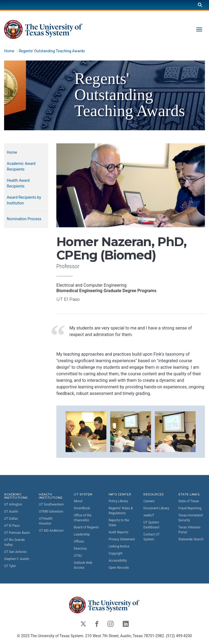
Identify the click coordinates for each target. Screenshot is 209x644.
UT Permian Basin (17, 533)
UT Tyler (10, 566)
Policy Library (118, 501)
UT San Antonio (15, 552)
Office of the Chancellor (83, 518)
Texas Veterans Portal (189, 530)
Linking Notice (119, 546)
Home (9, 51)
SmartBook (82, 508)
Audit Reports (119, 532)
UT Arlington (13, 505)
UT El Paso (12, 526)
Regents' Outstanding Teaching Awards (52, 51)
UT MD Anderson (51, 531)
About (78, 501)
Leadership (82, 534)
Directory (80, 549)
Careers (149, 501)
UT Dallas (11, 519)
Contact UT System (152, 537)
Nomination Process (24, 219)
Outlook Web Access (83, 565)
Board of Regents (86, 527)
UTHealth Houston (46, 521)
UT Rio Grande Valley (14, 543)
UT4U (78, 556)
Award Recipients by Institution (24, 200)
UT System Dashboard (151, 525)
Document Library (156, 508)
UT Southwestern (51, 505)
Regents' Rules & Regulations (121, 511)
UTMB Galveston (51, 512)
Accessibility (118, 561)
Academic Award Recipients (21, 166)
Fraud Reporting (190, 508)
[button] (86, 431)
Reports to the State (119, 523)
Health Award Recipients (18, 183)
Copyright (116, 554)
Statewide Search (191, 539)
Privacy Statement (122, 539)
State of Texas (189, 501)
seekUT (149, 515)
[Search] (200, 5)
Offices (79, 542)
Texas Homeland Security (190, 518)
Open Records (119, 568)
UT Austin (11, 512)
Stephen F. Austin (17, 559)
